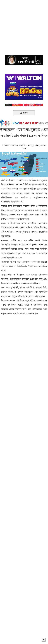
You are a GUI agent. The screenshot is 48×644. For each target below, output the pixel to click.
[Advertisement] (24, 24)
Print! (24, 113)
